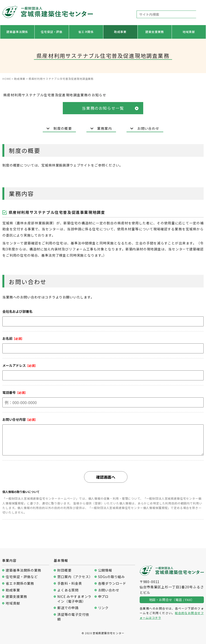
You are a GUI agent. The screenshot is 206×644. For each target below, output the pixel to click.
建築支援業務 (155, 32)
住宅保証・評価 (52, 32)
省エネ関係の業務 (20, 583)
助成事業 (120, 32)
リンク (103, 608)
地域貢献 (189, 32)
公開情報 (105, 570)
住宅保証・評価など (22, 577)
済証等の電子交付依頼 (73, 617)
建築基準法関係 (17, 32)
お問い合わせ (145, 128)
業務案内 (101, 128)
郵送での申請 (68, 608)
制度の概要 (59, 128)
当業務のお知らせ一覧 (110, 108)
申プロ (103, 597)
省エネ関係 (86, 32)
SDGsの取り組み (112, 577)
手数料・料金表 (70, 583)
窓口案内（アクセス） (75, 577)
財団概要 (64, 570)
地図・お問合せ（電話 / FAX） (172, 600)
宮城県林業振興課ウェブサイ (64, 165)
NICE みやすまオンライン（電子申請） (74, 599)
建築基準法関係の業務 (23, 570)
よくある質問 (68, 590)
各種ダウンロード (112, 583)
